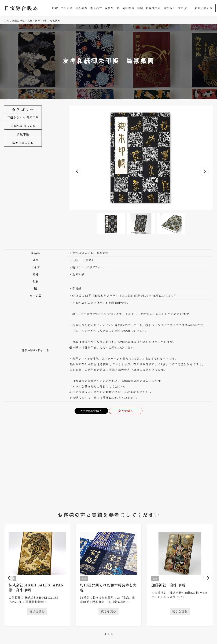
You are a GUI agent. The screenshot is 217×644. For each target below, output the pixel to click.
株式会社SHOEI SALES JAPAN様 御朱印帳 (36, 587)
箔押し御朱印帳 (23, 143)
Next (204, 171)
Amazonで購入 (91, 411)
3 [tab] (112, 634)
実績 (84, 579)
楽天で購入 (126, 411)
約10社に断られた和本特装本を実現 (108, 587)
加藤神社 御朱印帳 (168, 585)
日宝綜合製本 (21, 8)
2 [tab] (109, 634)
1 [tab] (105, 634)
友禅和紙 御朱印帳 (23, 126)
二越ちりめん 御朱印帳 (23, 117)
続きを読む (38, 612)
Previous (78, 171)
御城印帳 (23, 134)
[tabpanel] (37, 575)
